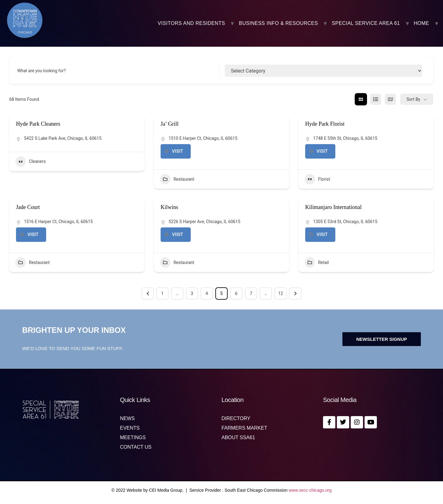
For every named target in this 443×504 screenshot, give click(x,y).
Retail (317, 262)
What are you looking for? (42, 71)
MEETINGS (133, 438)
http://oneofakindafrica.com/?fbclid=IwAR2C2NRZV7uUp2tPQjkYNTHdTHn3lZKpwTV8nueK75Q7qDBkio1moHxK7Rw (322, 235)
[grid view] (361, 99)
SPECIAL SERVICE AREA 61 (366, 23)
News (127, 419)
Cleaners (31, 162)
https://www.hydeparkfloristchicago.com (322, 152)
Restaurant (177, 179)
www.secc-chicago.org (310, 490)
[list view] (376, 99)
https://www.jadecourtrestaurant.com (33, 235)
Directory (236, 419)
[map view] (390, 99)
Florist (317, 179)
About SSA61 (238, 438)
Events (130, 428)
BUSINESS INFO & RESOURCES (279, 23)
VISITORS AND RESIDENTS (192, 23)
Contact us (136, 447)
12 (281, 293)
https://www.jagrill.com (178, 152)
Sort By (413, 99)
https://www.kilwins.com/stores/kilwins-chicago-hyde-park (178, 235)
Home (421, 23)
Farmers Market (244, 428)
